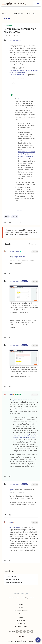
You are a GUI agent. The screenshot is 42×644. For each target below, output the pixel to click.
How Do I (7, 19)
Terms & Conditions (14, 598)
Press (21, 614)
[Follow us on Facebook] (17, 632)
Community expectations (14, 583)
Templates (21, 623)
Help (21, 608)
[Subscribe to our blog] (24, 632)
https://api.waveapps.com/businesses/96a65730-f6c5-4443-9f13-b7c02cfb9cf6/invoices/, (24, 73)
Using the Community (12, 579)
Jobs (21, 617)
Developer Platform (21, 611)
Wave (7, 217)
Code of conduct (11, 576)
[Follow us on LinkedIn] (21, 632)
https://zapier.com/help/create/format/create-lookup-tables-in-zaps (26, 154)
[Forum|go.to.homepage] (15, 3)
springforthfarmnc (15, 40)
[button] (38, 3)
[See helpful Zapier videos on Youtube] (32, 632)
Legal (24, 641)
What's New (32, 14)
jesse (11, 394)
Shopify (15, 217)
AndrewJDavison (15, 251)
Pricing (21, 605)
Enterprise (21, 620)
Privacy (30, 641)
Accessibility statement (28, 598)
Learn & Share (18, 14)
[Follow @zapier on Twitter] (28, 632)
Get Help (5, 14)
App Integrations (21, 626)
